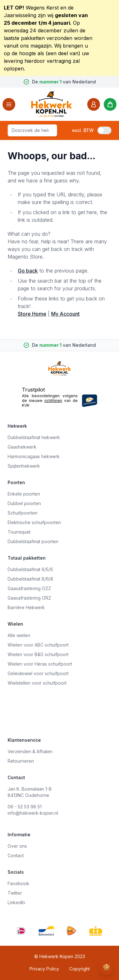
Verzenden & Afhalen (30, 751)
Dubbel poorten (24, 503)
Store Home (32, 314)
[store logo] (51, 104)
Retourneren (21, 761)
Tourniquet (19, 532)
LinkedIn (16, 902)
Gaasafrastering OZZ (29, 588)
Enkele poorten (24, 494)
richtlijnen (53, 401)
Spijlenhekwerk (24, 466)
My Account (65, 314)
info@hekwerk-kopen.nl (33, 813)
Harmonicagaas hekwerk (34, 456)
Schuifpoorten (23, 513)
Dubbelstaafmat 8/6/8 (30, 579)
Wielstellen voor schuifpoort (37, 683)
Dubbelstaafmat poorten (33, 541)
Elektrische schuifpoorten (34, 522)
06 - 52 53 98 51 (25, 807)
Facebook (18, 883)
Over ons (17, 846)
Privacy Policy (44, 969)
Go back (28, 271)
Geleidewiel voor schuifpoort (38, 673)
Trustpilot (33, 390)
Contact (16, 855)
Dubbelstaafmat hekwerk (34, 437)
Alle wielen (19, 635)
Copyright (79, 969)
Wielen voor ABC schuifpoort (38, 645)
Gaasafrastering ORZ (29, 598)
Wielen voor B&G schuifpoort (38, 654)
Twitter (15, 893)
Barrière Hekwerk (26, 607)
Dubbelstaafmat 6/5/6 (30, 569)
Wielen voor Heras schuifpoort (40, 664)
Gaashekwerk (22, 447)
